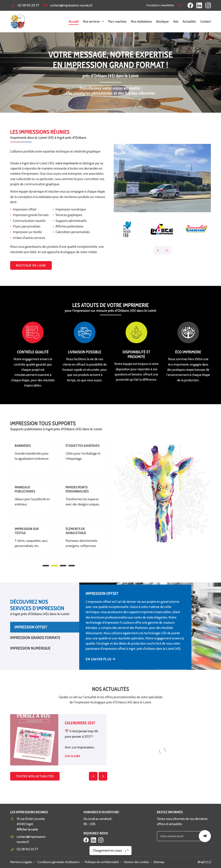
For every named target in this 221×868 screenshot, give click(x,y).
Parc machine (117, 22)
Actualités (189, 22)
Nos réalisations (141, 22)
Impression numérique (30, 648)
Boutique (163, 22)
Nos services (91, 22)
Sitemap (159, 862)
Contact (206, 22)
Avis (176, 22)
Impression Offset (31, 627)
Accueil (74, 22)
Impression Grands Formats (35, 638)
